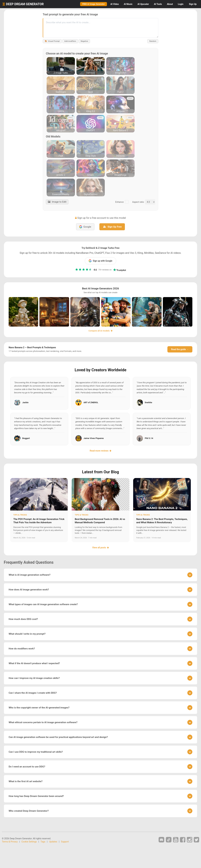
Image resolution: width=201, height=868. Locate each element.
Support (65, 842)
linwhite (148, 402)
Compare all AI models (101, 331)
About (170, 4)
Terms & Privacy (10, 842)
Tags (43, 842)
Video (115, 4)
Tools (158, 4)
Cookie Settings (29, 842)
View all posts (100, 548)
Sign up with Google (101, 261)
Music (128, 4)
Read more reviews (100, 451)
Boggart (26, 438)
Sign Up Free (113, 227)
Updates (53, 842)
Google (85, 227)
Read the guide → (180, 349)
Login (181, 4)
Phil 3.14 (149, 438)
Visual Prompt (53, 41)
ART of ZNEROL (91, 402)
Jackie (25, 402)
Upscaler (143, 4)
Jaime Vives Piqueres (94, 438)
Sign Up (193, 4)
